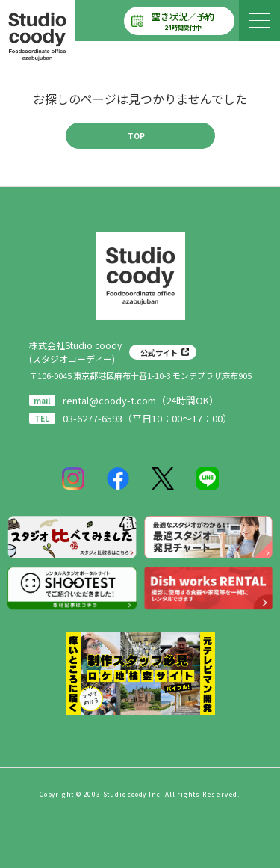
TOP (136, 136)
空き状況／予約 (183, 21)
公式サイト (159, 353)
